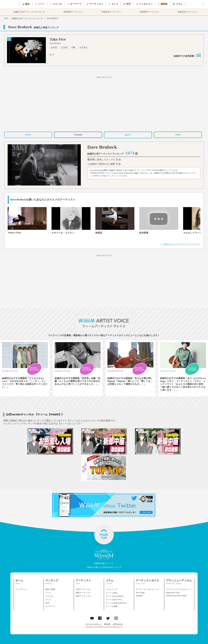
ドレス (48, 600)
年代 (47, 603)
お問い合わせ (118, 624)
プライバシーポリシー (94, 624)
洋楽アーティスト (83, 596)
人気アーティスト (83, 589)
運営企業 (107, 624)
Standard (139, 596)
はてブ (128, 135)
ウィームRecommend (114, 596)
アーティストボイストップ (147, 589)
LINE (178, 135)
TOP (6, 18)
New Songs (140, 593)
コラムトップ (111, 589)
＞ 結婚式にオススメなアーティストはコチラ (180, 244)
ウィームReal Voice (114, 600)
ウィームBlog (111, 593)
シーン (48, 593)
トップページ (21, 589)
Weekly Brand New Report (176, 596)
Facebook (78, 135)
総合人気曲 (50, 589)
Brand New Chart (173, 593)
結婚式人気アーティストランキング (27, 19)
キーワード (50, 606)
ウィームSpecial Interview (116, 603)
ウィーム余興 (111, 606)
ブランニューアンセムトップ (179, 589)
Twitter (28, 135)
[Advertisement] (104, 103)
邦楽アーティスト (83, 593)
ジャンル (49, 596)
